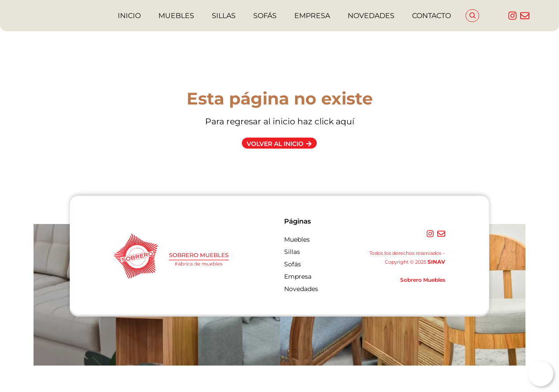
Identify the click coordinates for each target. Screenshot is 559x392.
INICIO (129, 16)
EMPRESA (312, 16)
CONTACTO (431, 16)
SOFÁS (265, 16)
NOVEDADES (371, 16)
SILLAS (224, 16)
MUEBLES (176, 16)
